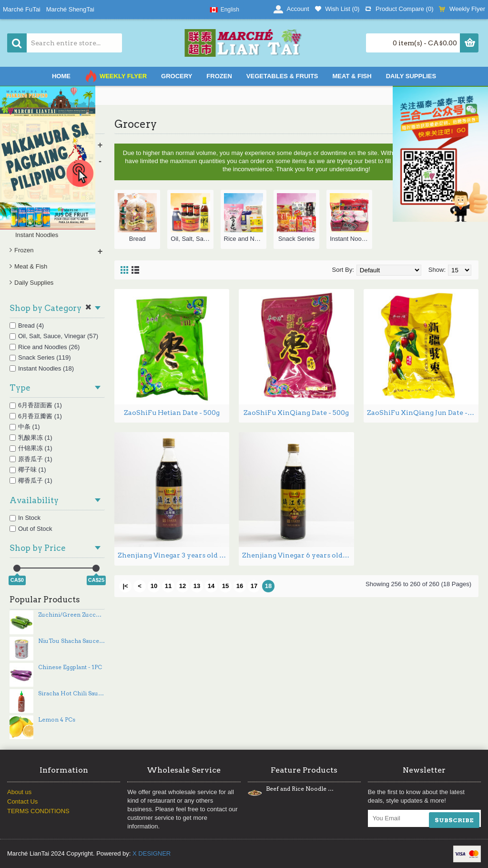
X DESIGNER (152, 853)
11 (168, 586)
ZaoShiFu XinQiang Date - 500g (296, 413)
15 (225, 586)
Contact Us (22, 801)
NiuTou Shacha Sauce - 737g (71, 641)
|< (125, 586)
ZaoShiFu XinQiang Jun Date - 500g (423, 413)
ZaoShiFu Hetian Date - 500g (172, 413)
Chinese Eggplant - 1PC (70, 667)
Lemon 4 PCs (57, 720)
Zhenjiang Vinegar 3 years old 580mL (173, 555)
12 (183, 586)
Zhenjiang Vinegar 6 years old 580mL (298, 555)
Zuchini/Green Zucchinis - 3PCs (71, 615)
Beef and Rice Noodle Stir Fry (300, 789)
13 (197, 586)
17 (254, 586)
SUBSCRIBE (454, 820)
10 (154, 586)
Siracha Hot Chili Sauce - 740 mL (71, 693)
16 (240, 586)
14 (211, 586)
